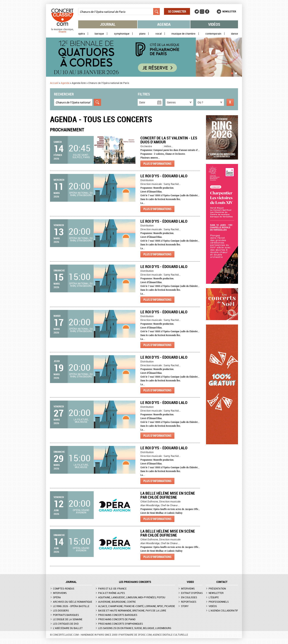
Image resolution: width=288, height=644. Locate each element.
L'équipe (214, 597)
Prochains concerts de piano (117, 619)
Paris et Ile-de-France (112, 588)
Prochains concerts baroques (118, 615)
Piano (142, 34)
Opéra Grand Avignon (81, 511)
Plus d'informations (157, 164)
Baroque (99, 34)
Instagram (202, 12)
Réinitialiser (230, 102)
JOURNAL (71, 582)
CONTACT (222, 582)
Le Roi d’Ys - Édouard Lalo (164, 176)
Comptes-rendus (64, 588)
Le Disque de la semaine (68, 619)
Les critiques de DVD (66, 624)
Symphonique (122, 34)
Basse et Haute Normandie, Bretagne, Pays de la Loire (132, 610)
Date (142, 102)
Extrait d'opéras (192, 593)
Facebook (207, 12)
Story (185, 606)
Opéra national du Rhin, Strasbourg (81, 194)
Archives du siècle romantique (73, 602)
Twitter (197, 12)
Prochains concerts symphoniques (120, 624)
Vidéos (214, 24)
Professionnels (219, 602)
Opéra (81, 34)
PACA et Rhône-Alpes (111, 593)
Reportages (189, 602)
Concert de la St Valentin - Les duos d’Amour (169, 140)
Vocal (158, 34)
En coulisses (189, 597)
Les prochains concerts (135, 582)
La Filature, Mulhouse (81, 421)
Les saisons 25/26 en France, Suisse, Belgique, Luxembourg (135, 628)
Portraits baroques (66, 615)
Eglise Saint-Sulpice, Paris (81, 156)
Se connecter (177, 11)
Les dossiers (61, 610)
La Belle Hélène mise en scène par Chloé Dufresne (168, 495)
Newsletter (229, 11)
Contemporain (213, 34)
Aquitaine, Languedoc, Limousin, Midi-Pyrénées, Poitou (132, 597)
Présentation (217, 588)
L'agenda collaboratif (223, 610)
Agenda (164, 24)
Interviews (60, 593)
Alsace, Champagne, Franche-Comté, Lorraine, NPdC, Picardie (137, 606)
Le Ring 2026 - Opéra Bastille (71, 606)
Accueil (54, 83)
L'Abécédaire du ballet (68, 628)
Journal (108, 24)
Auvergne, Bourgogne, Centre (117, 602)
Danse (234, 34)
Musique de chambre (183, 34)
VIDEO (190, 582)
